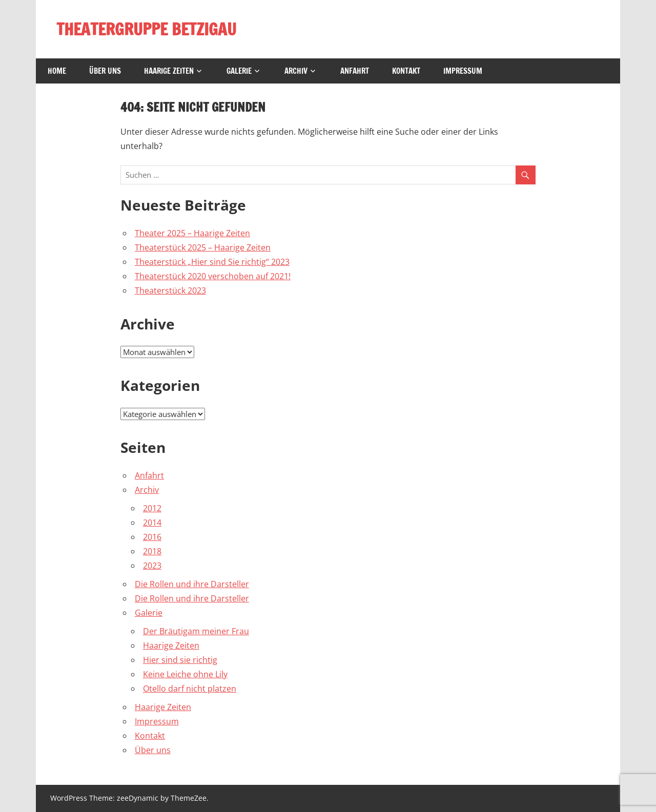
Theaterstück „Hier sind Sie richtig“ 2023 (212, 262)
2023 (152, 566)
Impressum (463, 71)
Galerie (239, 71)
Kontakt (406, 71)
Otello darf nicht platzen (190, 689)
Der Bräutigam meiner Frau (196, 631)
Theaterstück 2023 (170, 290)
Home (57, 71)
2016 (152, 537)
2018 (152, 551)
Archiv (296, 71)
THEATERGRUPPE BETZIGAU (146, 29)
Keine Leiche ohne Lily (185, 674)
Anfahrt (355, 71)
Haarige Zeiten (169, 71)
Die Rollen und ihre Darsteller (192, 584)
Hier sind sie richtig (180, 660)
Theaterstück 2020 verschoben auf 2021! (213, 276)
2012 (152, 508)
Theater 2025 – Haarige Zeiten (192, 233)
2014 (152, 523)
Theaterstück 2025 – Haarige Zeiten (203, 247)
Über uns (105, 71)
